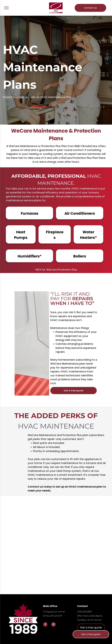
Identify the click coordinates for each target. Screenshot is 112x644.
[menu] (6, 8)
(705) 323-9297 (84, 612)
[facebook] (45, 625)
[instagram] (53, 625)
